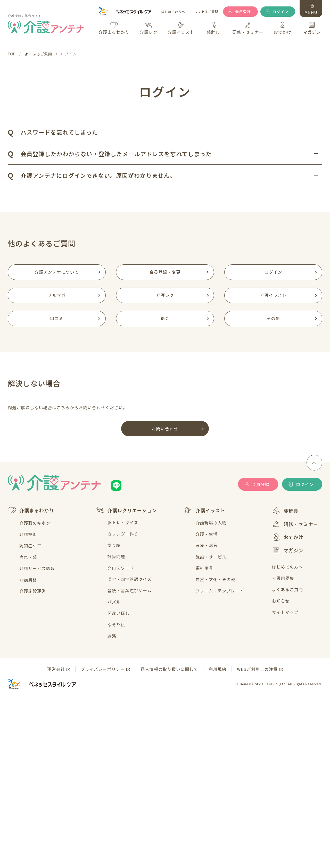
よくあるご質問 (207, 12)
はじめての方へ (173, 12)
